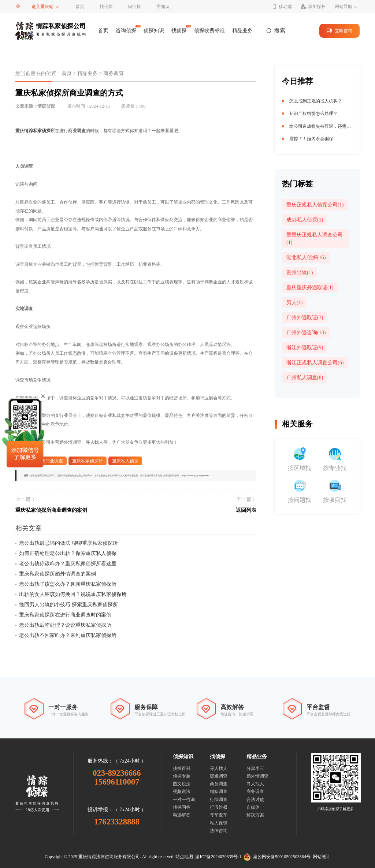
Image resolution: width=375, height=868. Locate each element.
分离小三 (255, 768)
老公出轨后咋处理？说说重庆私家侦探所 (65, 625)
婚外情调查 (257, 776)
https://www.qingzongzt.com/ (196, 475)
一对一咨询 (184, 800)
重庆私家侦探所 (88, 461)
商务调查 (114, 73)
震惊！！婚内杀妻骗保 (311, 139)
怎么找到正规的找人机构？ (316, 101)
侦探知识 (154, 31)
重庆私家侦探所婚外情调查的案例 (57, 574)
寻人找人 (94, 442)
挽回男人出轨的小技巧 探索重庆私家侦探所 (68, 605)
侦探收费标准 (209, 31)
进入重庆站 (42, 7)
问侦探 (134, 7)
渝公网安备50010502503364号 (277, 857)
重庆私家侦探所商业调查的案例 (51, 510)
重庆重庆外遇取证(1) (310, 288)
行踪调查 (219, 800)
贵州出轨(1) (300, 273)
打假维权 (219, 807)
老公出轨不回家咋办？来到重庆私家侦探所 (68, 635)
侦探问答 (182, 807)
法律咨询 (219, 831)
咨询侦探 (126, 31)
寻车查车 (219, 815)
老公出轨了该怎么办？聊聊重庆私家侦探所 (68, 584)
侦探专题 (182, 776)
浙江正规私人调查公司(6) (315, 363)
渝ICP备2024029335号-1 (218, 857)
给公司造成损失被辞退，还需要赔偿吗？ (329, 126)
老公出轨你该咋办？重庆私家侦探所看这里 (68, 564)
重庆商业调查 (50, 461)
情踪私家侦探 (37, 131)
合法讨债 (255, 800)
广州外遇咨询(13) (306, 333)
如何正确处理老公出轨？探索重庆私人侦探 (68, 553)
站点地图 (184, 857)
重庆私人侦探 (125, 461)
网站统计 (322, 857)
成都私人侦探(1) (305, 220)
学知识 (163, 7)
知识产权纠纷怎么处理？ (313, 113)
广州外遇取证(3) (305, 318)
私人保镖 (219, 823)
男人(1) (294, 303)
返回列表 (246, 510)
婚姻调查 (219, 791)
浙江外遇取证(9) (305, 348)
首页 (80, 7)
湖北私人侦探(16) (306, 258)
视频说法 (182, 791)
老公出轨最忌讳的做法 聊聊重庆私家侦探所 (68, 543)
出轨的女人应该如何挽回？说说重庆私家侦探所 (73, 594)
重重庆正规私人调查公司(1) (315, 239)
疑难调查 (219, 776)
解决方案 (255, 815)
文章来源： (35, 106)
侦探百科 (182, 768)
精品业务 (242, 31)
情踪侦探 (46, 106)
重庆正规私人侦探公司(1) (315, 205)
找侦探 (106, 7)
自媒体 (253, 807)
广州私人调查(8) (305, 378)
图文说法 (182, 784)
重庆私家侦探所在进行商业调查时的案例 (65, 615)
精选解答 (182, 815)
